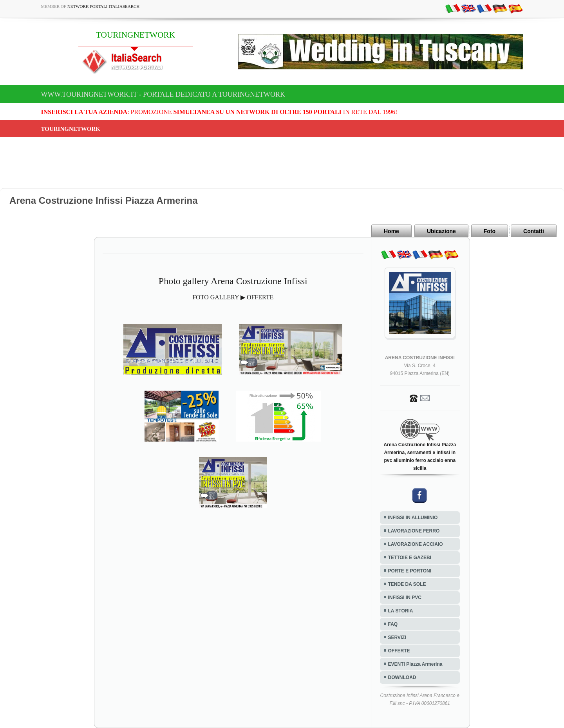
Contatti (534, 231)
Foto (490, 231)
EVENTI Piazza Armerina (415, 664)
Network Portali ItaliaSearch (104, 6)
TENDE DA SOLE (407, 584)
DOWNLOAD (402, 677)
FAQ (393, 624)
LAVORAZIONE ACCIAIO (416, 544)
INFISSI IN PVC (405, 598)
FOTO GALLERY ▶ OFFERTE (233, 297)
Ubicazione (441, 231)
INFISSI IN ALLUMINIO (413, 518)
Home (391, 231)
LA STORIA (401, 611)
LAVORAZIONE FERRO (414, 531)
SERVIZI (397, 637)
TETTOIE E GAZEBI (410, 558)
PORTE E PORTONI (410, 571)
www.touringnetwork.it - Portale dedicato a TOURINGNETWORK (163, 94)
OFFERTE (399, 651)
